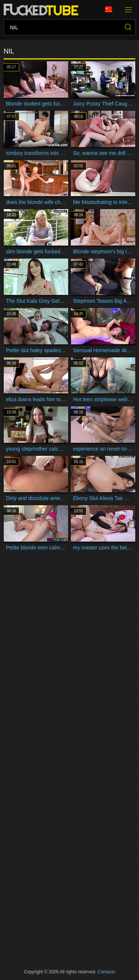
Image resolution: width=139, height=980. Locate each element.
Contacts (106, 972)
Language (109, 9)
